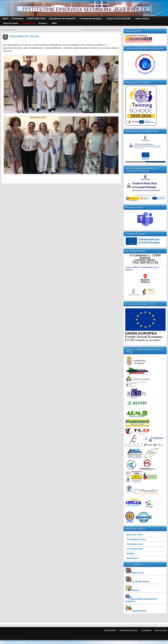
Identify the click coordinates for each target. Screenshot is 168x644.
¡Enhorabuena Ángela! (10, 30)
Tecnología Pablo (135, 549)
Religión (130, 553)
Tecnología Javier (135, 544)
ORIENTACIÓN (139, 611)
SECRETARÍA (110, 630)
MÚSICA (136, 590)
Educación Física (135, 535)
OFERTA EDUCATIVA (128, 630)
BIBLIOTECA (138, 573)
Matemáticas (132, 558)
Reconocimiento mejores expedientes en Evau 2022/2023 (101, 30)
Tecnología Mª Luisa (136, 539)
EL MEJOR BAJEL (141, 582)
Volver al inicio (161, 630)
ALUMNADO (146, 630)
